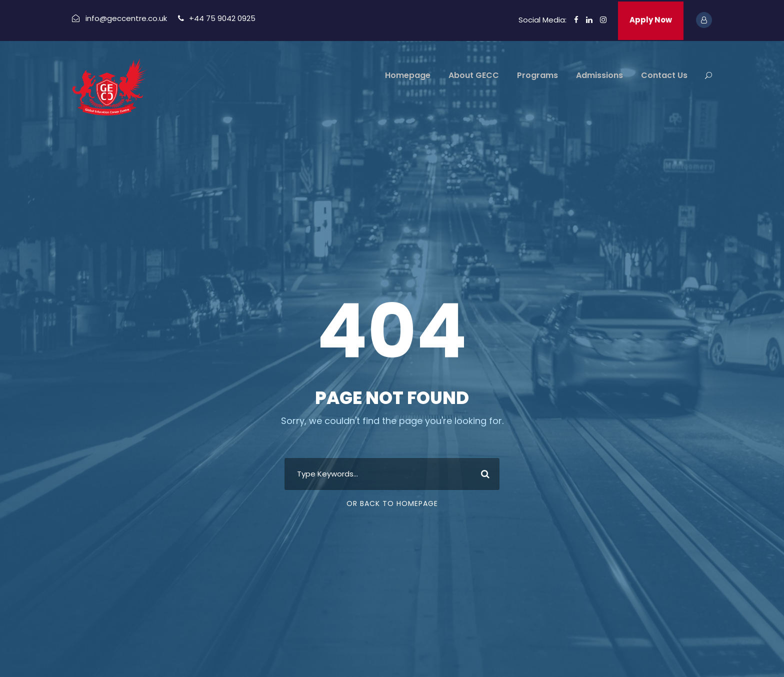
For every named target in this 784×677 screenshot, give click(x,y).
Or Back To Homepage (392, 503)
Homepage (408, 75)
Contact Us (664, 75)
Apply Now (651, 20)
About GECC (474, 75)
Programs (537, 75)
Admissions (599, 75)
